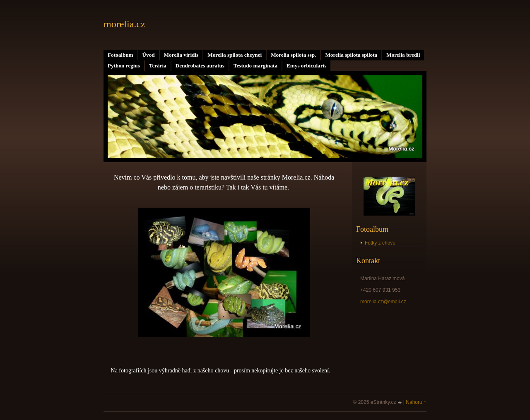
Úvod (149, 55)
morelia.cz (124, 24)
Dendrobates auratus (200, 66)
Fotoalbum (120, 55)
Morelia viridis (181, 55)
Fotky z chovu (380, 243)
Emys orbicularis (306, 66)
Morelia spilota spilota (351, 55)
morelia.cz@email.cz (383, 302)
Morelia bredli (403, 55)
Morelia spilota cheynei (235, 55)
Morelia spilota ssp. (293, 55)
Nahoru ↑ (416, 402)
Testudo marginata (255, 66)
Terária (158, 66)
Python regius (124, 66)
